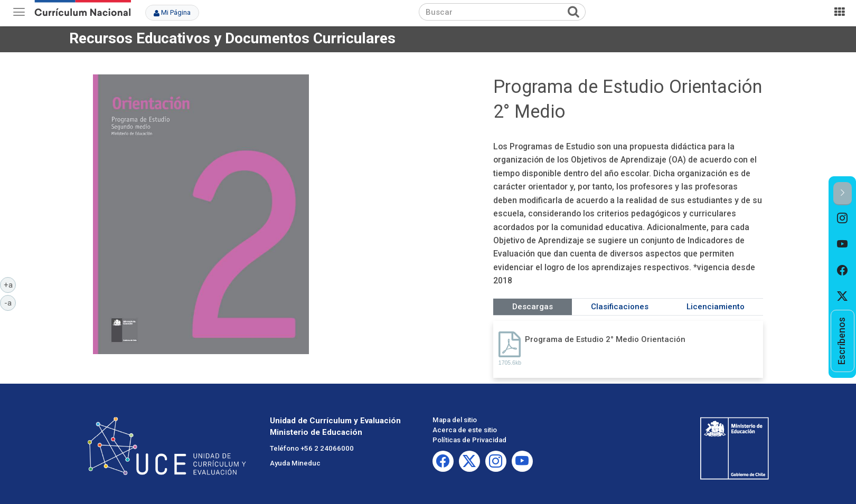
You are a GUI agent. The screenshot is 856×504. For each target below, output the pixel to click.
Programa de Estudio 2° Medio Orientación (605, 339)
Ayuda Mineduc (295, 463)
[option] (843, 218)
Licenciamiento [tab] (716, 307)
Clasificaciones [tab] (620, 307)
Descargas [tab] (533, 307)
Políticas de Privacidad (469, 440)
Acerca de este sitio (465, 430)
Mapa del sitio (455, 420)
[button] (843, 193)
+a (10, 284)
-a (10, 302)
